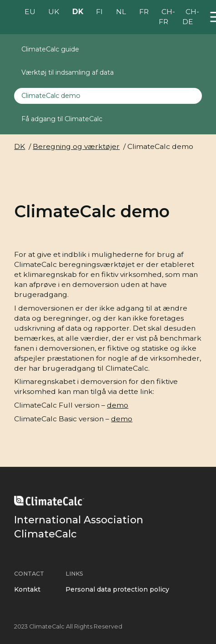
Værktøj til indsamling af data (68, 72)
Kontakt (27, 589)
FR (144, 12)
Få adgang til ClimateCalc (62, 119)
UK (54, 12)
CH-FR (167, 17)
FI (99, 12)
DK (78, 12)
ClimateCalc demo (51, 96)
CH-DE (191, 17)
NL (121, 12)
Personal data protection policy (117, 589)
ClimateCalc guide (50, 49)
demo (118, 405)
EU (30, 12)
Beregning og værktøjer (76, 146)
